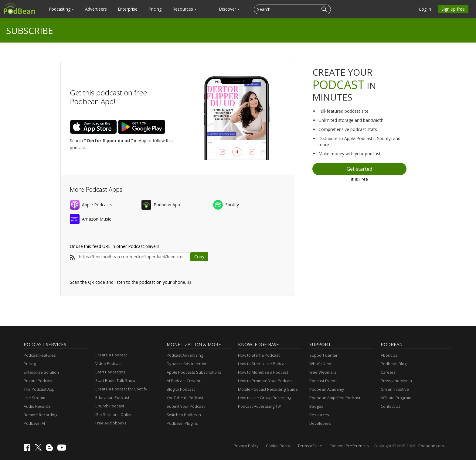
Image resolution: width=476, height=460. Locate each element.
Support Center (323, 355)
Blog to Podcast (181, 389)
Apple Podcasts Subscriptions (194, 372)
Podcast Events (323, 381)
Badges (316, 406)
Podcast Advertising (185, 355)
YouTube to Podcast (185, 398)
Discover (229, 9)
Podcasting (61, 9)
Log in (425, 9)
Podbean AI (34, 423)
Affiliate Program (396, 398)
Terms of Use (310, 446)
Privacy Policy (246, 446)
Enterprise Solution (41, 372)
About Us (389, 355)
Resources (185, 9)
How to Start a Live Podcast (263, 364)
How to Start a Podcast (259, 355)
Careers (388, 372)
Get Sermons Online (114, 414)
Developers (320, 423)
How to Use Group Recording (265, 398)
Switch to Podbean (184, 415)
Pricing (155, 9)
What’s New (320, 364)
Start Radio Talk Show (115, 380)
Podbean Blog (394, 364)
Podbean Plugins (182, 423)
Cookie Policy (278, 446)
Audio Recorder (38, 406)
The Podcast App (39, 389)
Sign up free (453, 9)
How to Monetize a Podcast (263, 372)
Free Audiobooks (111, 423)
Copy (199, 257)
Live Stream (34, 398)
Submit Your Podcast (186, 406)
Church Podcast (110, 406)
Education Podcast (112, 397)
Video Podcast (109, 363)
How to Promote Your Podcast (265, 381)
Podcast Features (40, 355)
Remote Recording (41, 415)
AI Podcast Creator (184, 381)
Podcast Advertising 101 (260, 406)
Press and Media (396, 381)
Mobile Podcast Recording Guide (268, 389)
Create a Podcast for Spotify (121, 389)
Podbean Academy (327, 389)
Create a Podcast (111, 355)
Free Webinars (323, 372)
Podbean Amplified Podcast (335, 398)
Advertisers (96, 9)
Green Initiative (395, 389)
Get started (359, 169)
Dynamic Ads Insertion (187, 364)
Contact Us (391, 406)
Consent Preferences (349, 446)
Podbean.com (431, 446)
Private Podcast (38, 381)
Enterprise (128, 9)
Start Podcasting (110, 372)
